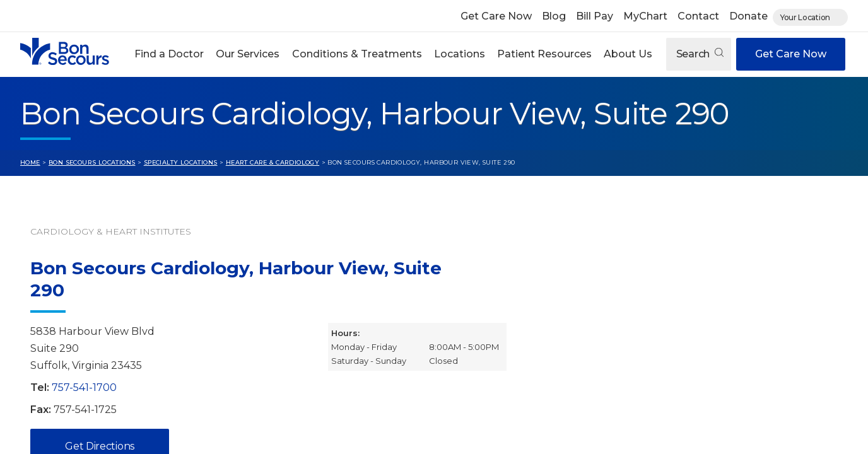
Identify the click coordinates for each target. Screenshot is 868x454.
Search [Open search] (700, 54)
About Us (628, 54)
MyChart (645, 16)
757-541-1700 (84, 387)
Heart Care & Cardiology (273, 162)
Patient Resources (544, 54)
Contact (698, 16)
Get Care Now (496, 16)
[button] (169, 54)
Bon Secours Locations (92, 162)
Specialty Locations (181, 162)
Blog (554, 16)
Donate (748, 16)
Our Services (248, 54)
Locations (460, 54)
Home (30, 162)
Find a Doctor (169, 54)
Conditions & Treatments (357, 54)
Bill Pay (595, 16)
